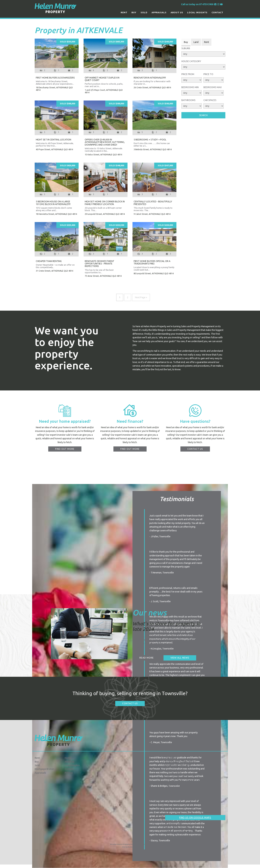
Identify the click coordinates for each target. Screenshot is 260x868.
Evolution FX (133, 847)
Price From (188, 74)
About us (177, 12)
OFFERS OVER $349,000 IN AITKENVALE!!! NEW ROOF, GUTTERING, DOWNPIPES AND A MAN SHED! (105, 142)
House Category (191, 61)
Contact (217, 12)
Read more (147, 658)
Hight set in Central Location (53, 140)
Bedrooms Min (190, 87)
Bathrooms (188, 100)
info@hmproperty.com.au (181, 828)
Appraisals (159, 12)
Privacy (69, 773)
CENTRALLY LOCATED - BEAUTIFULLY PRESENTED (153, 203)
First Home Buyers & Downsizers (55, 78)
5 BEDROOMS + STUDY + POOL (150, 140)
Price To (208, 74)
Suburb (186, 48)
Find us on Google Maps (195, 817)
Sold (144, 12)
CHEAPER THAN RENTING (49, 261)
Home (68, 758)
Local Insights (197, 12)
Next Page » (141, 297)
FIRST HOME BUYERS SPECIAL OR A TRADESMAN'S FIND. (152, 262)
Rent (124, 12)
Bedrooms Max (213, 87)
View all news (180, 658)
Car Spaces (210, 100)
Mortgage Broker (44, 769)
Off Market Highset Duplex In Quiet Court (102, 79)
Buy (134, 12)
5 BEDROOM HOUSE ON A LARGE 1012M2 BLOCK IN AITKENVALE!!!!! (53, 203)
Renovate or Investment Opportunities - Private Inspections (99, 264)
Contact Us (130, 703)
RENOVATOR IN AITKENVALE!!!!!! (150, 78)
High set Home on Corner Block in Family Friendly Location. (105, 203)
